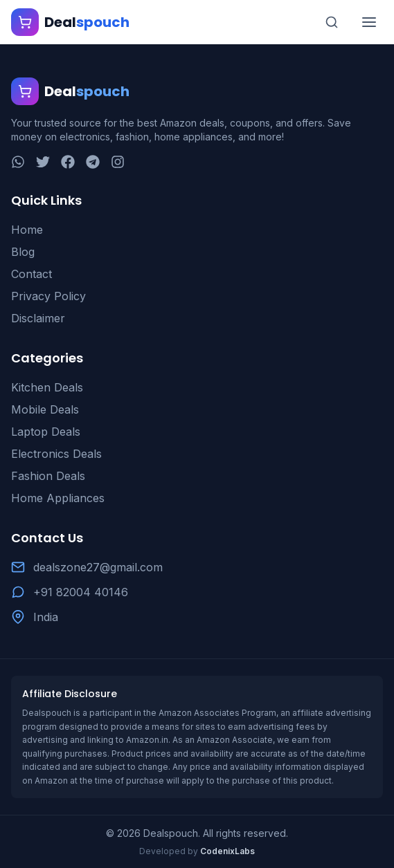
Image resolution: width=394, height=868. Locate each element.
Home (27, 230)
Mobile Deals (45, 409)
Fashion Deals (48, 476)
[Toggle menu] (369, 22)
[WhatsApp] (18, 162)
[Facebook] (68, 162)
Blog (23, 252)
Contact (32, 274)
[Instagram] (118, 162)
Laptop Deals (46, 432)
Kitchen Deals (47, 387)
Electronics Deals (56, 454)
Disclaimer (38, 318)
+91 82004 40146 (81, 592)
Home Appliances (58, 498)
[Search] (332, 22)
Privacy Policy (48, 296)
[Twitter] (43, 162)
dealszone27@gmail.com (98, 567)
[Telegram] (93, 162)
